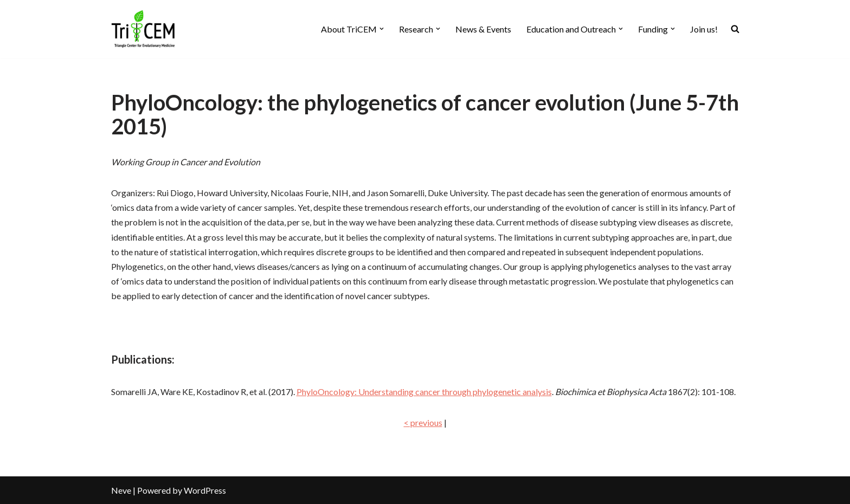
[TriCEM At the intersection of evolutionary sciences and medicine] (144, 29)
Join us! (704, 29)
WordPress (205, 490)
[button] (382, 29)
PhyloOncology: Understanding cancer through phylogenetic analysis (424, 392)
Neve (121, 490)
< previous (423, 422)
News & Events (483, 29)
